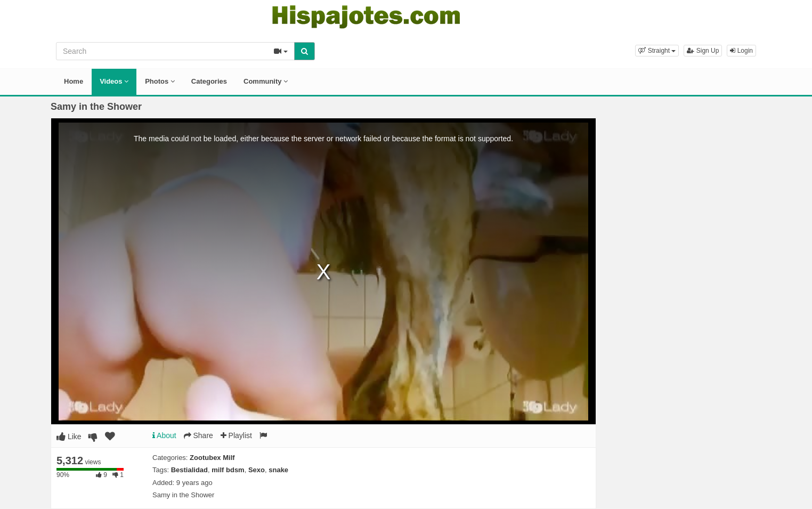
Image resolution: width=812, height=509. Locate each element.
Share (198, 435)
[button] (657, 51)
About (164, 435)
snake (278, 470)
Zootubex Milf (212, 458)
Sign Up (703, 51)
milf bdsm (228, 470)
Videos (114, 81)
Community (266, 81)
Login (741, 51)
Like (69, 437)
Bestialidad (189, 470)
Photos (160, 81)
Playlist (236, 435)
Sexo (257, 470)
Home (74, 81)
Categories (209, 81)
